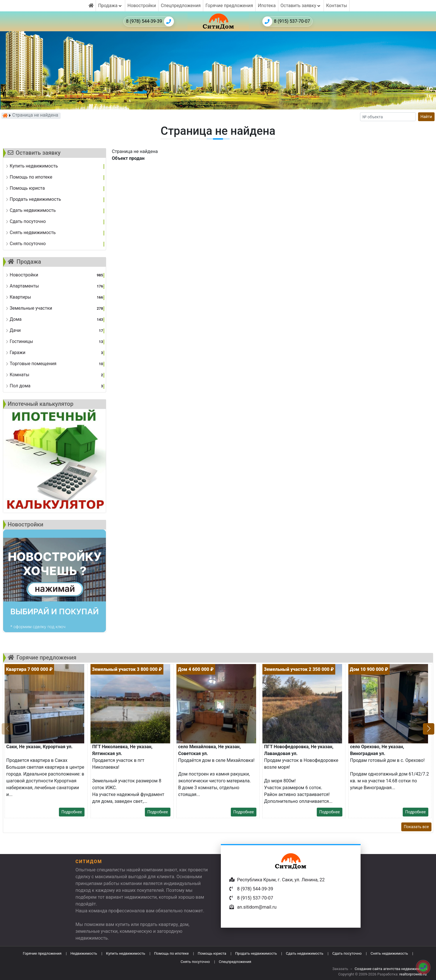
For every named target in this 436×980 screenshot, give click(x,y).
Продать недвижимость (256, 953)
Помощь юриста (212, 953)
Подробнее (72, 812)
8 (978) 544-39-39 (150, 21)
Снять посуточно (195, 962)
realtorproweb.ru (413, 974)
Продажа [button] (110, 6)
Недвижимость (84, 953)
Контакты (337, 6)
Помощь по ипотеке (172, 953)
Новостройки (142, 6)
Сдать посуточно (347, 953)
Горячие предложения (229, 6)
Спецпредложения (181, 6)
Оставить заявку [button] (301, 6)
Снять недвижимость (389, 953)
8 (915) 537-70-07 (286, 21)
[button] (429, 729)
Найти (426, 117)
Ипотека (267, 6)
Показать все (416, 827)
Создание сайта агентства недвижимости (391, 969)
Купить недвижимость (126, 953)
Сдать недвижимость (305, 953)
